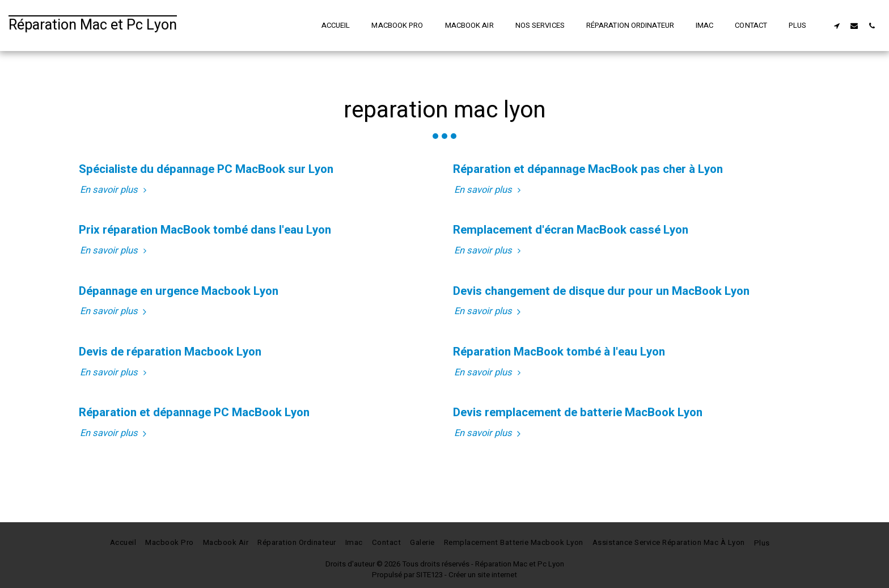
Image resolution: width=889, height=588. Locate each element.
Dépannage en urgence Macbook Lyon (179, 291)
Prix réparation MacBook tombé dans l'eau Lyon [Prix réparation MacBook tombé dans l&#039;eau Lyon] (205, 230)
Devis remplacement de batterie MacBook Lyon (578, 413)
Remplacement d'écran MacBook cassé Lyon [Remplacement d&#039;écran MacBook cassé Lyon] (571, 230)
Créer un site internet (483, 575)
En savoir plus (115, 190)
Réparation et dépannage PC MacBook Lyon (194, 413)
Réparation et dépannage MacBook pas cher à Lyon (588, 169)
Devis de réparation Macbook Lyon (170, 352)
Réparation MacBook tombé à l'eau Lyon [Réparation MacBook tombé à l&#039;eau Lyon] (559, 352)
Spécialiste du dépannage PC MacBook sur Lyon (206, 169)
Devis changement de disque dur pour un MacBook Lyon (601, 291)
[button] (837, 26)
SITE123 (429, 575)
